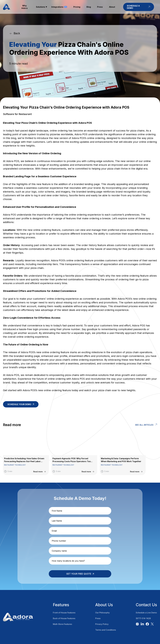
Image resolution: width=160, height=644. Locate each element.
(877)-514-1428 (143, 618)
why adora (24, 7)
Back (17, 33)
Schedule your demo (19, 404)
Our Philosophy (102, 613)
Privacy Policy (102, 624)
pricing (77, 7)
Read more (38, 472)
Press (98, 618)
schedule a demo (139, 7)
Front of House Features (64, 613)
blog (89, 7)
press (100, 7)
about (112, 7)
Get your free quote (79, 574)
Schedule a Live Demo (146, 613)
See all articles (144, 425)
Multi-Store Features (62, 624)
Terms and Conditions (106, 630)
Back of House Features (64, 618)
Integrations (57, 7)
